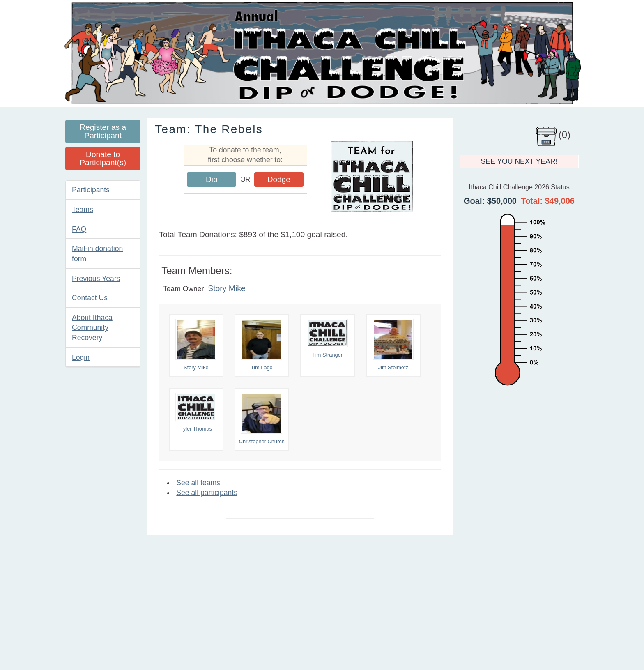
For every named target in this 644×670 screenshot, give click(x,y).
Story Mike (227, 288)
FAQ (79, 229)
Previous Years (96, 279)
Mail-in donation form (97, 254)
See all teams (198, 483)
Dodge (279, 179)
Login (81, 357)
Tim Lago (262, 345)
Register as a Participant (103, 131)
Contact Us (90, 298)
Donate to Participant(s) (103, 158)
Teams (83, 210)
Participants (91, 190)
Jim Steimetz (393, 345)
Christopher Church (262, 419)
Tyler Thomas (196, 412)
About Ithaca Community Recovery (92, 328)
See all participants (207, 493)
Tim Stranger (327, 338)
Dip (212, 179)
